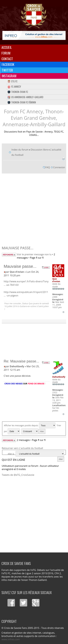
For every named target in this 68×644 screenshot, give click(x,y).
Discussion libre (39, 150)
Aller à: (11, 454)
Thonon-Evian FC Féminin (22, 102)
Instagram (9, 76)
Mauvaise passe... (18, 248)
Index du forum (20, 150)
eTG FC (12, 81)
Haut (63, 312)
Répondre (9, 255)
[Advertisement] (34, 209)
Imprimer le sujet (63, 159)
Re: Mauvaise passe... (21, 361)
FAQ (48, 167)
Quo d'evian (17, 272)
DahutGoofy (17, 366)
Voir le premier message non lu (34, 254)
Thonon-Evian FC (18, 92)
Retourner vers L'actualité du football (22, 448)
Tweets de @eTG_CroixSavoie (18, 475)
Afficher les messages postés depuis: (30, 425)
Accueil (7, 47)
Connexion (59, 167)
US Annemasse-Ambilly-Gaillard (25, 97)
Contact (7, 59)
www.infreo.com (11, 639)
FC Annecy (14, 87)
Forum (6, 53)
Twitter (7, 70)
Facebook (8, 64)
